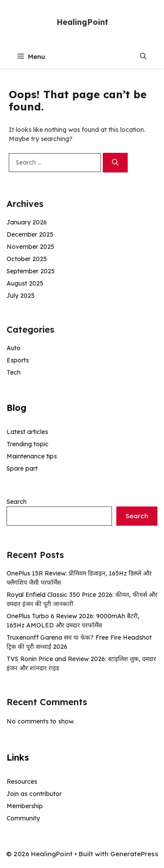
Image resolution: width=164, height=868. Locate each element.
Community (23, 818)
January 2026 (27, 222)
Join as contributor (34, 794)
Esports (18, 360)
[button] (143, 57)
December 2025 (30, 234)
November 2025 (30, 247)
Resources (22, 782)
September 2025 (31, 271)
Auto (14, 348)
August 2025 (25, 283)
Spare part (22, 468)
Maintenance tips (32, 456)
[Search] (115, 163)
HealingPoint (82, 22)
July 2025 (21, 296)
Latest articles (27, 432)
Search (17, 502)
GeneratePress (134, 854)
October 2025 (27, 259)
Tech (14, 372)
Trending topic (28, 444)
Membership (25, 806)
